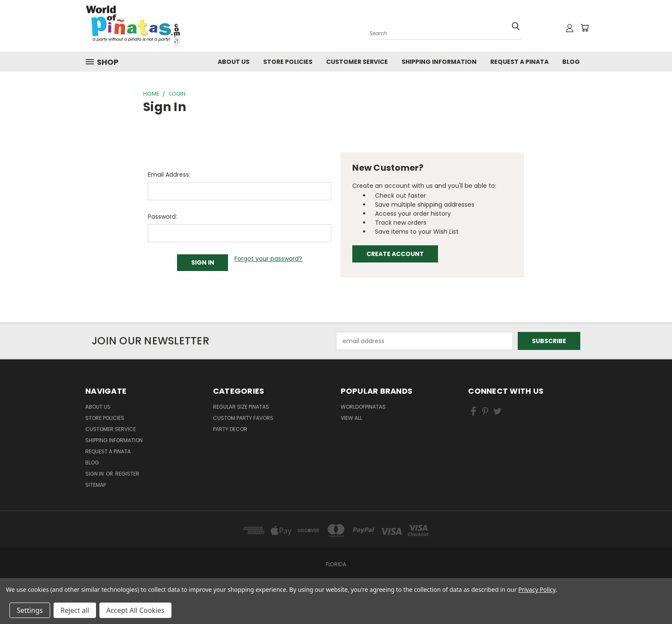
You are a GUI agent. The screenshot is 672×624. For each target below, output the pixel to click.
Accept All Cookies (135, 610)
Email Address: (169, 175)
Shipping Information (439, 62)
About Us (234, 62)
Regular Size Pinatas (241, 407)
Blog (571, 62)
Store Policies (288, 62)
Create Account (395, 254)
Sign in (95, 474)
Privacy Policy (537, 589)
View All (351, 418)
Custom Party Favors (243, 418)
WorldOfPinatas (363, 407)
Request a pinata (519, 62)
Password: (162, 217)
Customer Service (357, 62)
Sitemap (96, 485)
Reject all (75, 610)
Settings (30, 610)
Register (127, 474)
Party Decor (230, 429)
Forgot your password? (268, 259)
